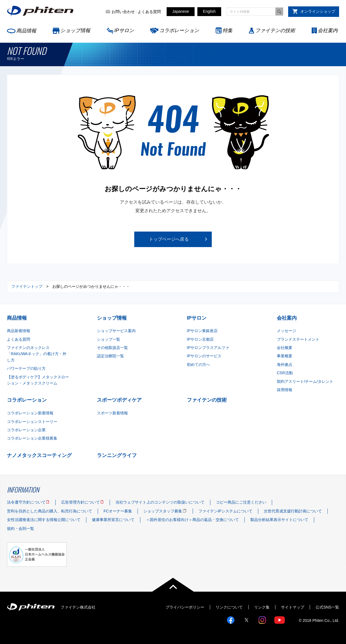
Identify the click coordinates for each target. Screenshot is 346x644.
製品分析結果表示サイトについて (279, 520)
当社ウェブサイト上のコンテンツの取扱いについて (160, 502)
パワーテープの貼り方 (26, 368)
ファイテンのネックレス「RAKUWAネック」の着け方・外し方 (37, 354)
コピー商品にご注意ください (241, 502)
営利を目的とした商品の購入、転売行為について (50, 511)
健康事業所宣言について (113, 520)
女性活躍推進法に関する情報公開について (44, 520)
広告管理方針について (81, 502)
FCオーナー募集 (118, 511)
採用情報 (285, 390)
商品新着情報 (19, 331)
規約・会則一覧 (20, 528)
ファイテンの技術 (275, 30)
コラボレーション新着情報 (30, 413)
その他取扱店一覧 (112, 348)
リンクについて (229, 607)
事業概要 (285, 356)
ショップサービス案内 (116, 331)
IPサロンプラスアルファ (208, 348)
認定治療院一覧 (110, 356)
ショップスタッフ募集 (163, 511)
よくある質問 (149, 12)
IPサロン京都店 (200, 339)
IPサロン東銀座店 (202, 331)
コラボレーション (179, 30)
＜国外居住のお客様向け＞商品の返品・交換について (192, 520)
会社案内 (328, 30)
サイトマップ (293, 607)
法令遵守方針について (26, 502)
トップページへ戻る (169, 239)
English (209, 11)
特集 (228, 30)
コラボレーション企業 (26, 430)
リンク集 (262, 607)
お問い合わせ (123, 12)
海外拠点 (285, 365)
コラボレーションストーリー (32, 422)
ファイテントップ (27, 286)
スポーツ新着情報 (112, 413)
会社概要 (285, 348)
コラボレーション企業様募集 (32, 438)
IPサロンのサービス (204, 356)
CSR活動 (285, 373)
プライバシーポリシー (185, 607)
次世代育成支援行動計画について (293, 511)
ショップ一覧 (109, 339)
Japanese (181, 11)
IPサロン (124, 30)
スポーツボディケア (119, 400)
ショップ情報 (75, 30)
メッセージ (286, 331)
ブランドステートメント (298, 339)
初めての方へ (198, 365)
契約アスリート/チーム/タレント (305, 381)
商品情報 (26, 31)
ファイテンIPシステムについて (225, 511)
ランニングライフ (117, 455)
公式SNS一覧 (327, 607)
